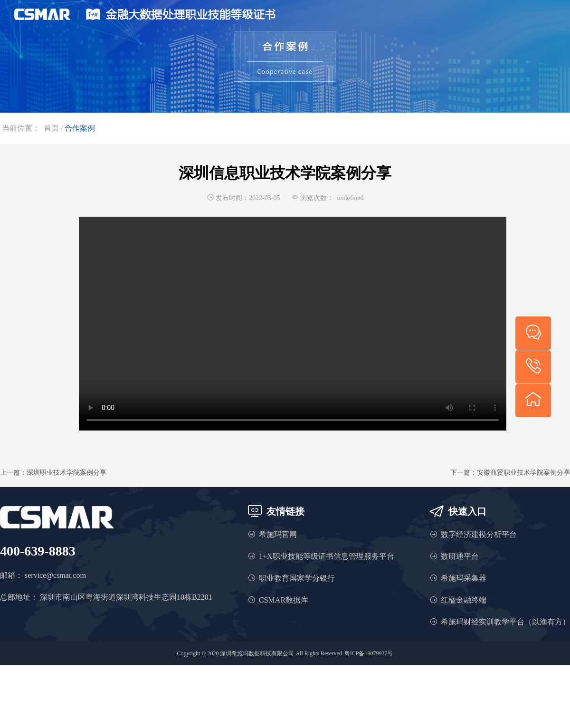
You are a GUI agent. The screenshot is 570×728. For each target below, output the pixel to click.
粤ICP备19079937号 (369, 653)
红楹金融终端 (464, 600)
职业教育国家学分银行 (297, 578)
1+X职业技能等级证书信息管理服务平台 (327, 556)
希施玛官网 (278, 534)
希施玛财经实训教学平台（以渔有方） (505, 622)
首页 (51, 128)
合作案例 (80, 128)
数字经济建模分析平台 (479, 534)
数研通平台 (460, 556)
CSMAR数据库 (284, 600)
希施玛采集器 (464, 578)
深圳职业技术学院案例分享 (66, 473)
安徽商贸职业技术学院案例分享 (523, 473)
